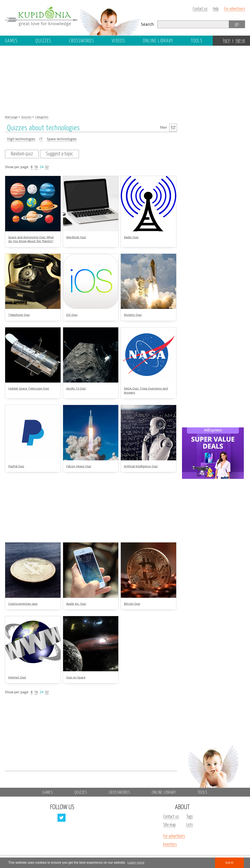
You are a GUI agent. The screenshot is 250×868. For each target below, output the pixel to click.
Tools (197, 41)
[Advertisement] (213, 113)
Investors (170, 845)
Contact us (200, 9)
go (237, 24)
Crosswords (82, 41)
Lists (190, 825)
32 (47, 167)
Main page (11, 117)
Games (11, 41)
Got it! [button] (229, 863)
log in (227, 40)
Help (216, 9)
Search (147, 24)
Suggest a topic (60, 154)
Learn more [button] (136, 863)
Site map (170, 825)
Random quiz (22, 154)
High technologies (21, 139)
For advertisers (235, 9)
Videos (118, 41)
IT (41, 139)
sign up (240, 40)
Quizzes (43, 41)
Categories (42, 117)
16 (36, 167)
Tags (190, 817)
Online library (158, 41)
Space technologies (62, 139)
